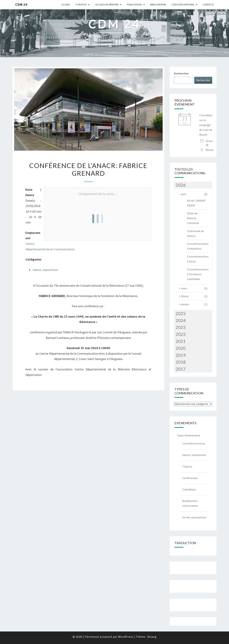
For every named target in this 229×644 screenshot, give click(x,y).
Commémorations (194, 443)
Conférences (190, 478)
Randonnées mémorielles (190, 503)
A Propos (81, 4)
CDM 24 (21, 4)
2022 (181, 334)
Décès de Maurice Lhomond (193, 218)
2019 (181, 355)
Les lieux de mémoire (107, 4)
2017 (181, 369)
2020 (181, 348)
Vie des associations (194, 517)
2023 (181, 327)
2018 (181, 362)
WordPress (126, 637)
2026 (181, 185)
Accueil (66, 4)
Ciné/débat (189, 489)
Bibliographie (158, 4)
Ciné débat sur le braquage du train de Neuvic (206, 125)
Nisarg (152, 637)
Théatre (187, 466)
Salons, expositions (45, 270)
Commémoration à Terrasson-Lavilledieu (198, 274)
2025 (181, 313)
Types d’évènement (189, 435)
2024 (181, 320)
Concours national (183, 4)
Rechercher (181, 73)
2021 (181, 341)
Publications (134, 4)
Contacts (208, 4)
